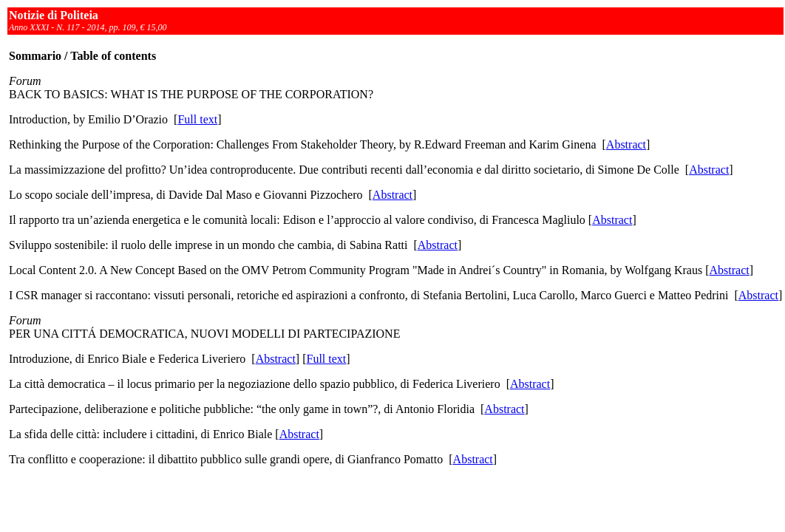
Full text (197, 119)
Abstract (626, 144)
